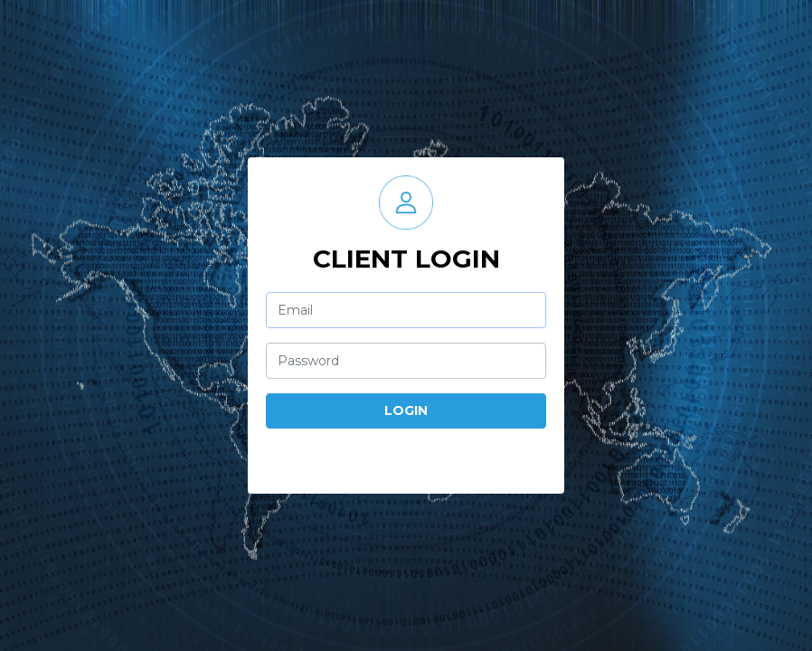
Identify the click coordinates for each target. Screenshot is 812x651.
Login (406, 410)
